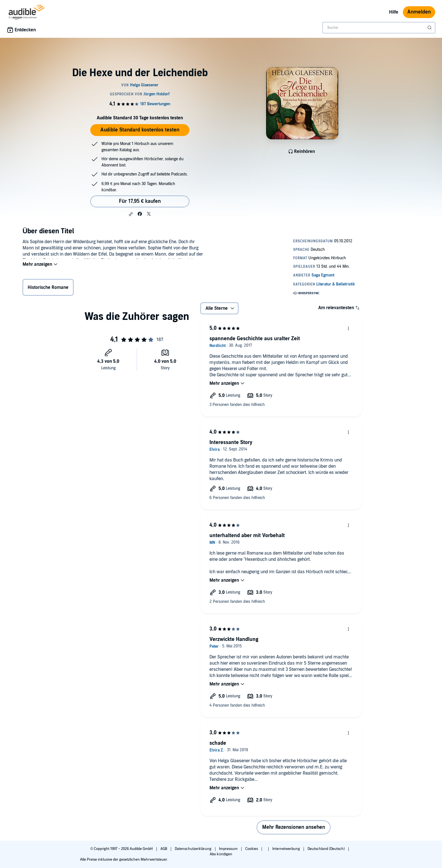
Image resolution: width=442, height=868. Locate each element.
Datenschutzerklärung (194, 849)
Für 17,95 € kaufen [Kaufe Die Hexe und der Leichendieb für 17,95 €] (140, 201)
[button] (131, 214)
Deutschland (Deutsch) (327, 849)
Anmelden (419, 12)
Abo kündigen (221, 854)
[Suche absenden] (430, 28)
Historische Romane (48, 289)
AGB (164, 849)
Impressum (229, 849)
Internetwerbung (287, 849)
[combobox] (379, 28)
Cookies (252, 849)
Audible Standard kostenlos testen (140, 130)
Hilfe (394, 12)
